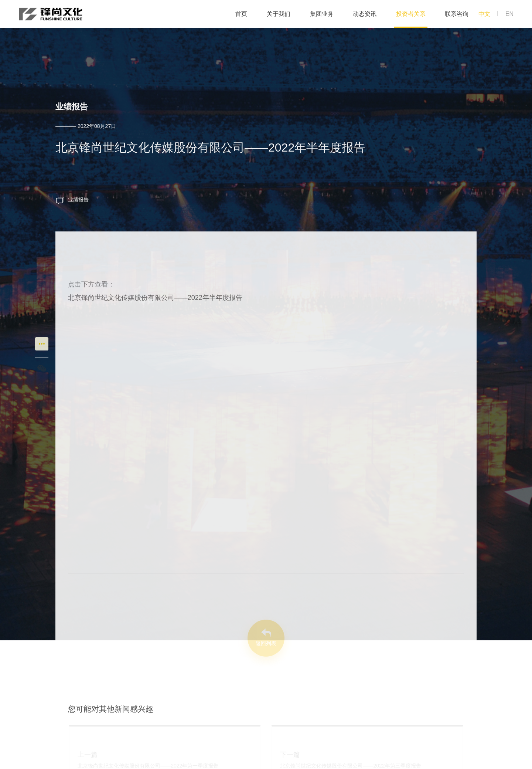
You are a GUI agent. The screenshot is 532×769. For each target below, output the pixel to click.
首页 (241, 14)
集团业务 (322, 14)
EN (509, 14)
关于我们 (279, 14)
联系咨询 (457, 14)
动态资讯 (365, 14)
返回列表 (266, 643)
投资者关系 (411, 14)
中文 (484, 14)
